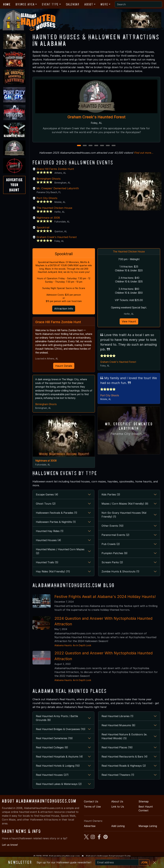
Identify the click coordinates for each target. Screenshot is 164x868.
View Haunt (129, 323)
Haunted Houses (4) (48, 548)
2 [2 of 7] (85, 146)
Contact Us (91, 809)
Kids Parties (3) (111, 502)
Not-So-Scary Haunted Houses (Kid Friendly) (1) (124, 523)
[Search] (138, 4)
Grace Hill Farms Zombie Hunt (55, 169)
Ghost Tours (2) (46, 511)
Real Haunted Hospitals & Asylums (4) (59, 764)
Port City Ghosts (47, 198)
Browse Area (25, 4)
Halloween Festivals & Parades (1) (57, 521)
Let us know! (10, 852)
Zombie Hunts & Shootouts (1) (120, 579)
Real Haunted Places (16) (117, 755)
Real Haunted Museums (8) (118, 733)
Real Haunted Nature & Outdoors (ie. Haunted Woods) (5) (124, 744)
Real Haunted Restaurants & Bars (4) (125, 764)
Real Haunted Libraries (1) (117, 724)
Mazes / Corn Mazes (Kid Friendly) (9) (125, 511)
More (104, 4)
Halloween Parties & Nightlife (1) (56, 530)
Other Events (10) (113, 534)
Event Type (50, 4)
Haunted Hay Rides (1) (50, 539)
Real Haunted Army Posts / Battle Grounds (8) (57, 726)
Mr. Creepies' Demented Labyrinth (58, 188)
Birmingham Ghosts (49, 179)
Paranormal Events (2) (115, 543)
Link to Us (118, 814)
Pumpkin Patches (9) (115, 561)
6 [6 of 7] (108, 146)
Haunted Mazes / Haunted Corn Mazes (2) (60, 559)
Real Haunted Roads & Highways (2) (124, 774)
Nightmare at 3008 (48, 218)
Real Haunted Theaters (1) (118, 783)
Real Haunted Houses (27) (52, 783)
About (89, 4)
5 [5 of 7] (102, 146)
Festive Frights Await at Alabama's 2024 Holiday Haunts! (105, 604)
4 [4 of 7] (96, 146)
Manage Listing (148, 834)
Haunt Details (64, 368)
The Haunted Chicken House (54, 208)
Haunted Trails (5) (47, 570)
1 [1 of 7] (79, 146)
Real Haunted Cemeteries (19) (54, 746)
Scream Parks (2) (112, 570)
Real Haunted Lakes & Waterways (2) (59, 792)
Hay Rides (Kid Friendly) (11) (53, 579)
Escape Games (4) (47, 502)
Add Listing (118, 834)
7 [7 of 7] (114, 146)
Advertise (90, 834)
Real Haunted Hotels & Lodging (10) (58, 774)
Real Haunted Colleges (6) (52, 755)
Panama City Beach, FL (129, 436)
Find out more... (144, 153)
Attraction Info (64, 310)
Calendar (73, 4)
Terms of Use (92, 814)
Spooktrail (43, 227)
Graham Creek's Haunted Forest (96, 117)
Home (7, 4)
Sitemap (144, 809)
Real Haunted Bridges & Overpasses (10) (61, 737)
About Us (117, 809)
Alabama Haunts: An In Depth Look (73, 653)
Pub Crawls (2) (111, 552)
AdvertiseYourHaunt (14, 185)
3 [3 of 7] (91, 146)
